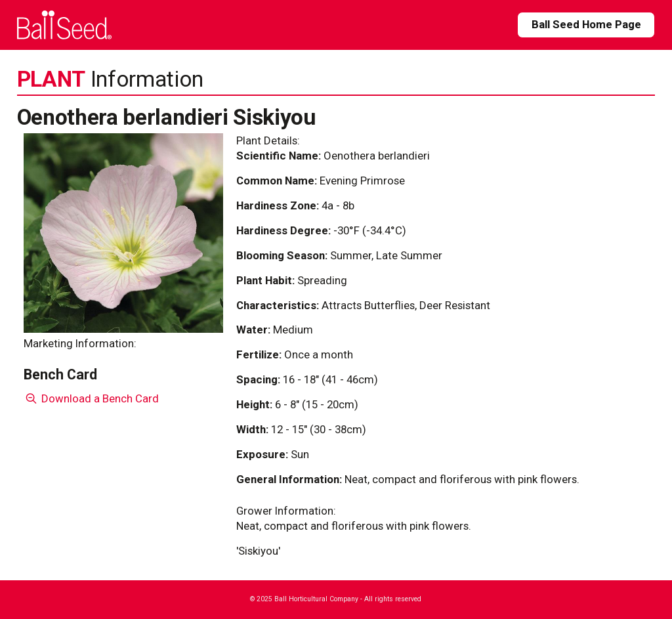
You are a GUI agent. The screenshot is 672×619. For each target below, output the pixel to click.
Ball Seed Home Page (586, 24)
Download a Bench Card (92, 398)
